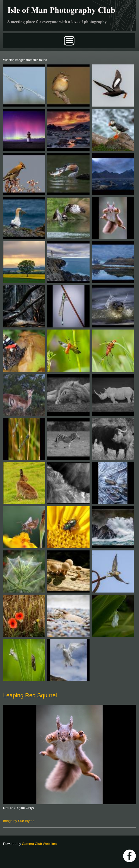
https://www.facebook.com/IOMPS (129, 856)
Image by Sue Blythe (19, 821)
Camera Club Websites (39, 844)
